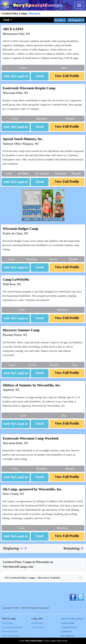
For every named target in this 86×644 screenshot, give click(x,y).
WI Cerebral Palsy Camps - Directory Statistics (43, 578)
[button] (40, 76)
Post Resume (38, 627)
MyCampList (67, 636)
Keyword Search (10, 631)
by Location (8, 623)
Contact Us (66, 631)
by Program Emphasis (13, 627)
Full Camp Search (11, 636)
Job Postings (37, 623)
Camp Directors (69, 627)
